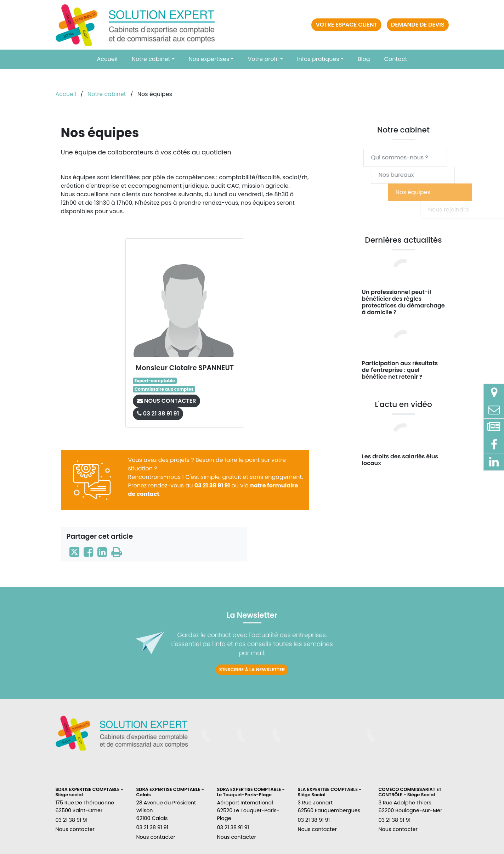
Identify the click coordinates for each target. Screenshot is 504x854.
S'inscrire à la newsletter (252, 658)
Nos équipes (460, 192)
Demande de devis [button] (418, 25)
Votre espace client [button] (346, 25)
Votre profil (263, 59)
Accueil (107, 59)
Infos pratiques (318, 59)
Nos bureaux (425, 175)
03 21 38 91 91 (212, 485)
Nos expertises (209, 59)
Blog (364, 59)
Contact (396, 59)
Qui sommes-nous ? (413, 157)
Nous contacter (75, 829)
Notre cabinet (151, 59)
